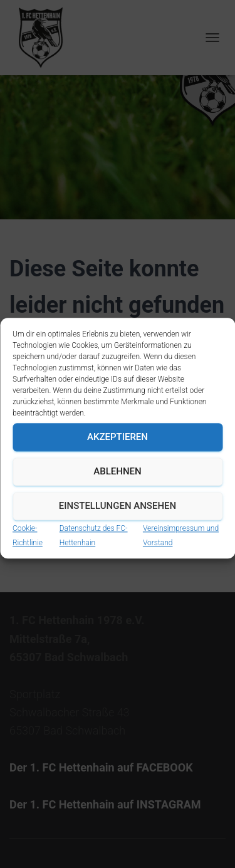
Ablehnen (117, 493)
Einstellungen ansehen (118, 527)
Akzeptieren (118, 458)
